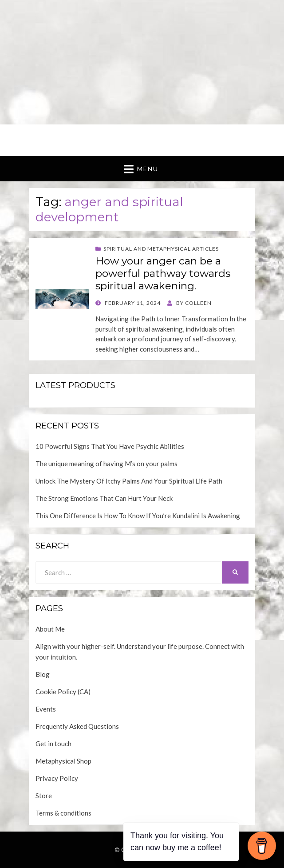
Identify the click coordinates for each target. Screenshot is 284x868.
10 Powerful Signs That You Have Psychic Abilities (110, 446)
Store (44, 796)
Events (46, 709)
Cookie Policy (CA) (63, 692)
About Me (50, 629)
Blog (43, 674)
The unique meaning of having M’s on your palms (106, 464)
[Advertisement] (142, 62)
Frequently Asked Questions (77, 726)
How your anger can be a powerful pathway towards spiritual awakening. (163, 273)
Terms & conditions (63, 813)
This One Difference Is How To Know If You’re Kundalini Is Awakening (138, 516)
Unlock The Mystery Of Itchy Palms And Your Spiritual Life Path (129, 481)
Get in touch (53, 744)
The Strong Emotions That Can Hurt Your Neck (104, 498)
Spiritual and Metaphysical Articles (161, 249)
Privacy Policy (57, 778)
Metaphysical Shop (63, 761)
